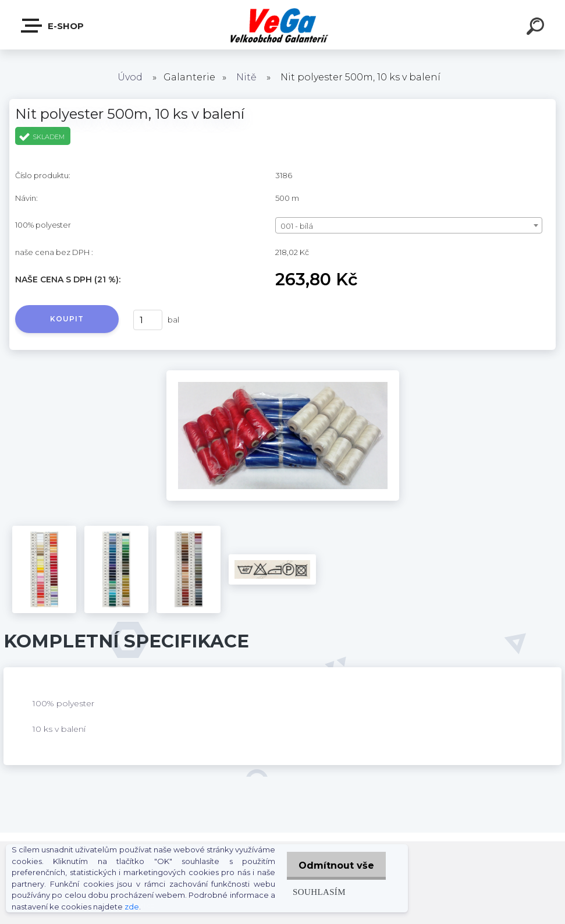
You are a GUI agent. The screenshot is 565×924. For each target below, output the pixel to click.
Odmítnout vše (334, 865)
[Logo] (282, 25)
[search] (537, 28)
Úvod (130, 77)
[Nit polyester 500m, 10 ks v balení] (283, 374)
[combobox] (409, 225)
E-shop (53, 26)
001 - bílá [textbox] (297, 226)
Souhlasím (314, 892)
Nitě (246, 77)
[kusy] (148, 320)
